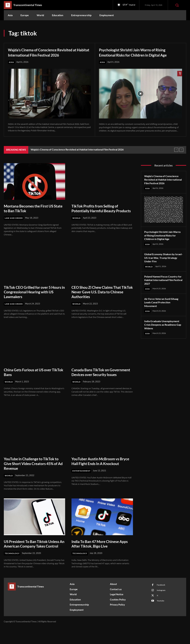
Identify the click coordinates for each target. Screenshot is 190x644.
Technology (13, 570)
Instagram (162, 608)
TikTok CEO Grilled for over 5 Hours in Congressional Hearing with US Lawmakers (33, 299)
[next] (181, 155)
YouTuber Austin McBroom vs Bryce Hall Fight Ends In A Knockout (99, 475)
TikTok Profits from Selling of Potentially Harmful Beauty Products (98, 216)
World (77, 228)
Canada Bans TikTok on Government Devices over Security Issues (96, 381)
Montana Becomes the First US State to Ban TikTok (32, 214)
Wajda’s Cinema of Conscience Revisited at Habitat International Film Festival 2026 (48, 55)
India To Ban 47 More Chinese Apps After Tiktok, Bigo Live (99, 556)
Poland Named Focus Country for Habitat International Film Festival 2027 (163, 293)
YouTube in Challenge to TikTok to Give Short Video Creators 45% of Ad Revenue (33, 475)
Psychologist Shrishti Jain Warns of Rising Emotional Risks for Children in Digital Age (140, 55)
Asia (12, 67)
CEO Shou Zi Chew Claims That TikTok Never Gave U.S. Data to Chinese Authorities (100, 299)
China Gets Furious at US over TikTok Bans (31, 379)
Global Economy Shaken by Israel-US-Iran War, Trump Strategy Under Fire (161, 270)
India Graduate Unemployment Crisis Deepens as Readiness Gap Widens (161, 340)
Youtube (161, 620)
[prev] (176, 155)
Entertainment (82, 488)
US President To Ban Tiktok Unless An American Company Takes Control (32, 558)
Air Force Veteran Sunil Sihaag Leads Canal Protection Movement (163, 315)
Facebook (162, 602)
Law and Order (14, 223)
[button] (177, 5)
